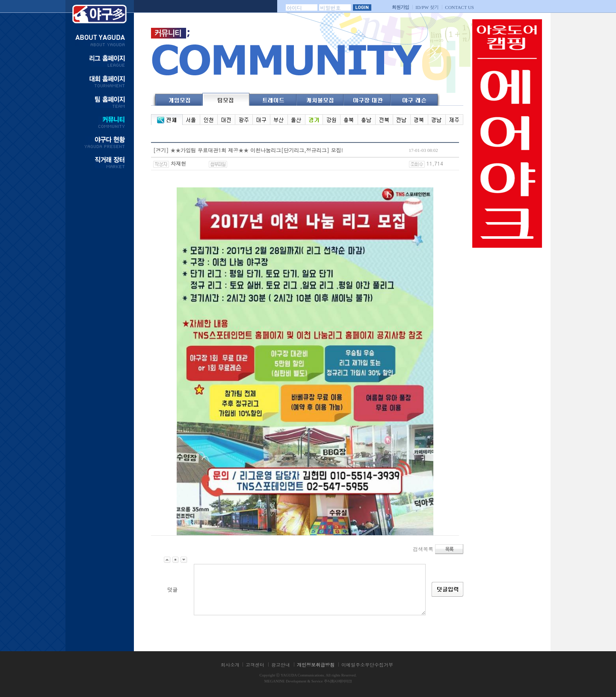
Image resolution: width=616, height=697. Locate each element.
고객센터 (255, 665)
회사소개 (230, 665)
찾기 (427, 7)
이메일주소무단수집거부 (367, 665)
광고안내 (281, 665)
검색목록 (423, 548)
